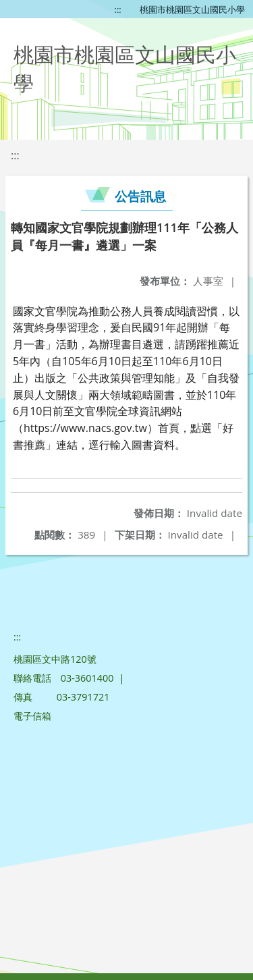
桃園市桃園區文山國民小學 (192, 9)
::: (118, 9)
